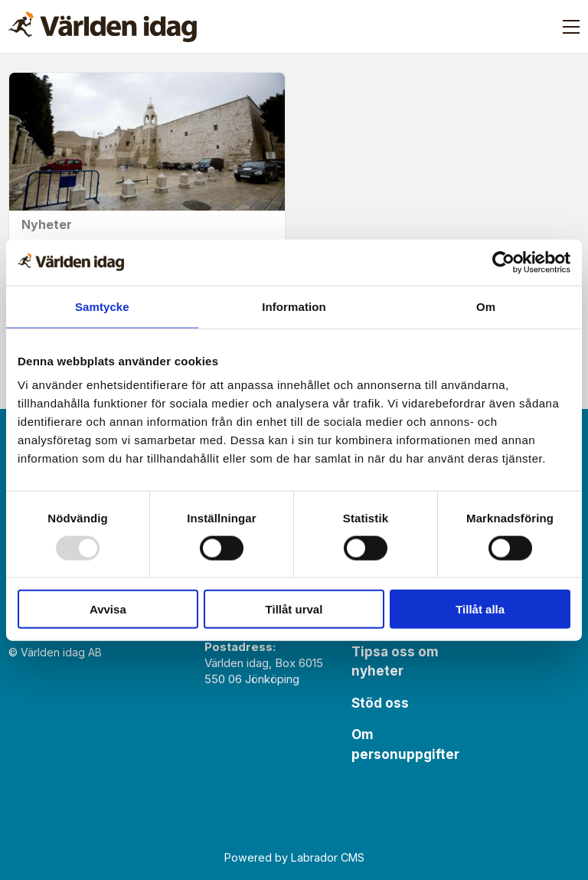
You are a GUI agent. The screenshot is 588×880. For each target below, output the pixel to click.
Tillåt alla (480, 609)
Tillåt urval (294, 609)
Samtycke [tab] (102, 306)
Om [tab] (486, 306)
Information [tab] (294, 306)
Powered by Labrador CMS (294, 857)
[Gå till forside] (103, 27)
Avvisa (108, 609)
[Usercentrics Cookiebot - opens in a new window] (503, 262)
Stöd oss (380, 703)
